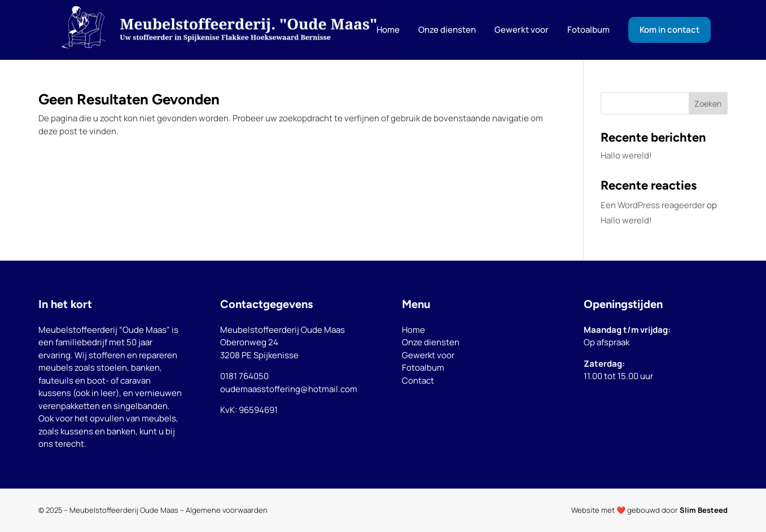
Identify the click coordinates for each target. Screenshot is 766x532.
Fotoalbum (423, 368)
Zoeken (708, 104)
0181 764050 (244, 376)
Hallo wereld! (626, 155)
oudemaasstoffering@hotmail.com (289, 389)
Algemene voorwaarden (227, 510)
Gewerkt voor (428, 355)
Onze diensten (431, 342)
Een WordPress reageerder (653, 205)
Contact (418, 381)
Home (413, 330)
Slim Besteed (704, 510)
